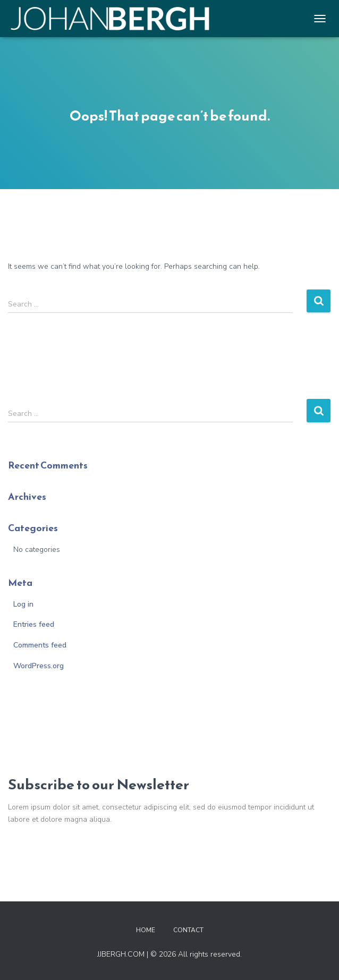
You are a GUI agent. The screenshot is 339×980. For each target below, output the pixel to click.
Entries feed (34, 624)
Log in (23, 604)
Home (146, 930)
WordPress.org (39, 666)
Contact (188, 930)
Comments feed (40, 645)
